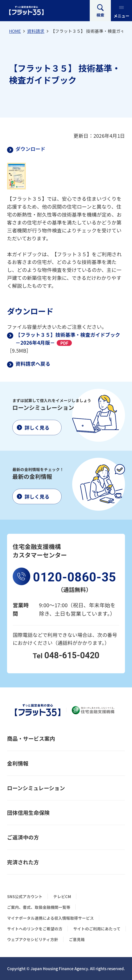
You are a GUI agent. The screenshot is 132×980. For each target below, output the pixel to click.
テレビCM (62, 896)
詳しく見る (37, 428)
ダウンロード (30, 149)
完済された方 (23, 862)
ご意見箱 (77, 939)
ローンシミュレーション (36, 788)
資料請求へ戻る (33, 364)
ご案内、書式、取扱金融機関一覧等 (39, 907)
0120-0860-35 (75, 577)
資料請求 (36, 31)
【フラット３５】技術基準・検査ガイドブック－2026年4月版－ (68, 339)
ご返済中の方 (23, 837)
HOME (15, 31)
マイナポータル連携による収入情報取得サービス (50, 918)
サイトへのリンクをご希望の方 (35, 929)
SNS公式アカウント (25, 896)
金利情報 (18, 763)
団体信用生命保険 (28, 812)
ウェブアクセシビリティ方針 (33, 939)
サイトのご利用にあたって (97, 929)
